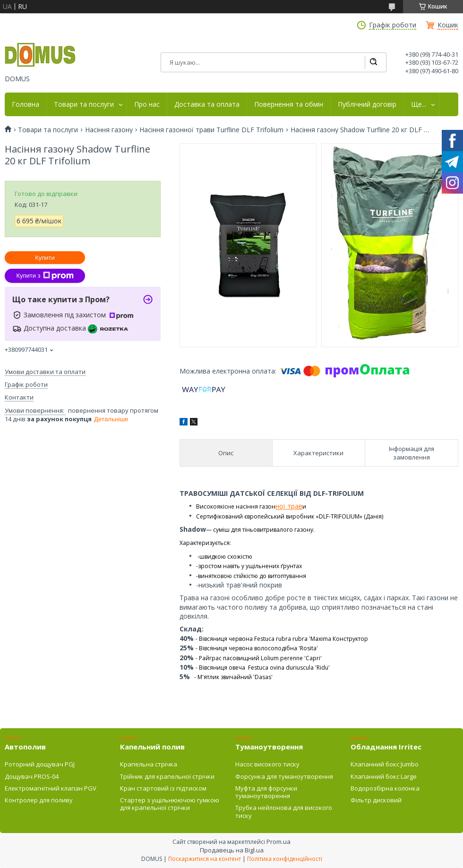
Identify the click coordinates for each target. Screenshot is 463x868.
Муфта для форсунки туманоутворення (266, 792)
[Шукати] (373, 62)
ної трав (289, 506)
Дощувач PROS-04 (32, 776)
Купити (45, 258)
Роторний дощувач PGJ (40, 764)
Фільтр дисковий (376, 800)
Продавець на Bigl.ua (232, 850)
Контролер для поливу (39, 800)
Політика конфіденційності (285, 859)
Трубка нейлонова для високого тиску (284, 811)
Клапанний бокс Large (384, 776)
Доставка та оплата (207, 104)
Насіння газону (109, 130)
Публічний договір (367, 104)
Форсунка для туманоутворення (284, 776)
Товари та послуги (84, 104)
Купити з (45, 276)
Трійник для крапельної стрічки (167, 776)
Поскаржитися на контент (205, 859)
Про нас (147, 104)
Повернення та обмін (289, 104)
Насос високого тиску (267, 764)
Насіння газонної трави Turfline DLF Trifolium (211, 130)
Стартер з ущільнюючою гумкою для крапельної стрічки (170, 804)
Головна (26, 104)
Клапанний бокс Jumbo (385, 764)
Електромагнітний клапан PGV (51, 788)
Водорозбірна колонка (385, 788)
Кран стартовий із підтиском (163, 788)
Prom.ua (279, 842)
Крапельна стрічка (149, 764)
